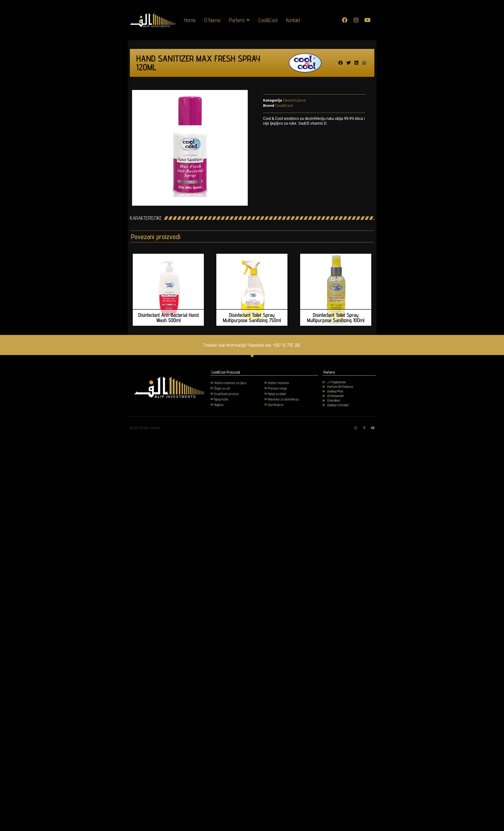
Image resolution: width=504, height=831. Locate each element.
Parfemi (239, 20)
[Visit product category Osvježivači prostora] (237, 394)
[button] (341, 63)
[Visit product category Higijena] (237, 404)
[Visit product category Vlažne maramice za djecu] (237, 383)
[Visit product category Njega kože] (237, 399)
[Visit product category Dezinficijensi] (291, 404)
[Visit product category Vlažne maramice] (291, 383)
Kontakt (293, 20)
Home (190, 20)
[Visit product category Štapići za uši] (237, 388)
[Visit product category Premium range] (291, 388)
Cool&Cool (268, 20)
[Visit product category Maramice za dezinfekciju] (291, 399)
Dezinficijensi (294, 100)
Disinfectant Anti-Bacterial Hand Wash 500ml (168, 318)
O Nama (212, 20)
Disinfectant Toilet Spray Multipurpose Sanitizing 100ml (336, 318)
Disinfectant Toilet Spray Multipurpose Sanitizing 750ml (252, 318)
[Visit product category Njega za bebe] (291, 394)
